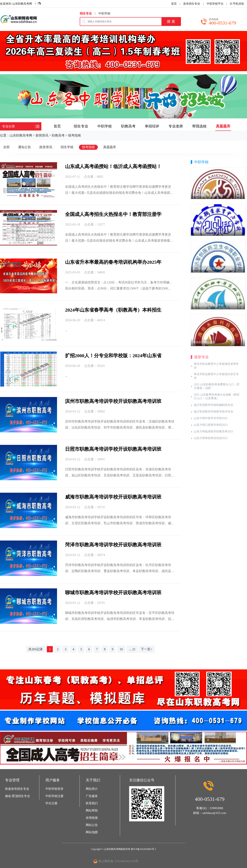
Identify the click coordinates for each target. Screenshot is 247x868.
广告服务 (92, 796)
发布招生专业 (192, 4)
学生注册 (51, 803)
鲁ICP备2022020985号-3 (143, 849)
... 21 (132, 649)
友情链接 (92, 818)
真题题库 (110, 147)
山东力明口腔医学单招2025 (211, 425)
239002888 (216, 808)
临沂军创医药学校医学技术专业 (213, 412)
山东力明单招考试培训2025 (211, 438)
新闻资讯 (42, 135)
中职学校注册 (54, 796)
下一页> (146, 649)
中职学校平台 (215, 4)
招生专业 (86, 13)
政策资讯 (46, 147)
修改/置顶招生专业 (17, 796)
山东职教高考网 (22, 4)
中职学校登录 (54, 789)
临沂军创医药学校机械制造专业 (213, 405)
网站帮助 (92, 811)
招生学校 (67, 147)
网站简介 (92, 789)
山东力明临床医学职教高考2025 (213, 431)
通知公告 (24, 147)
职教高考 (58, 135)
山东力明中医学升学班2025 (211, 418)
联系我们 (92, 803)
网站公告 (92, 825)
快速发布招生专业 (17, 789)
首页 (174, 4)
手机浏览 (238, 4)
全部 (6, 147)
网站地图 (92, 832)
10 (121, 649)
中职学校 (104, 13)
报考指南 (75, 135)
